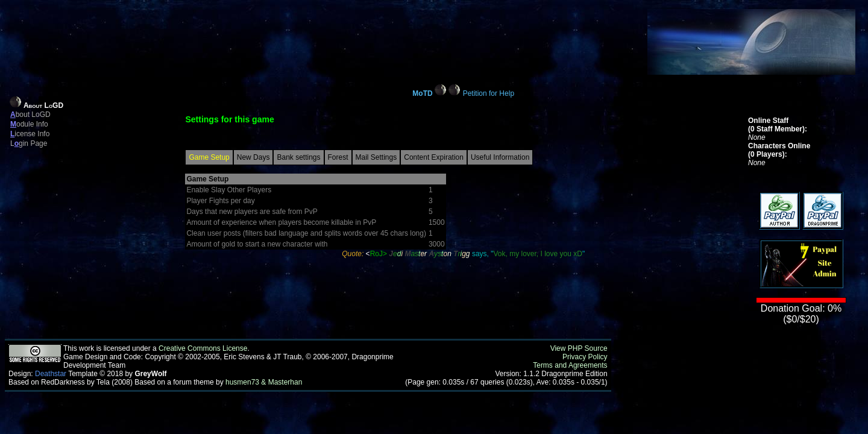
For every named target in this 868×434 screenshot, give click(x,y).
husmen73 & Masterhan (264, 382)
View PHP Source (579, 348)
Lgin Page (29, 143)
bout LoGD (30, 115)
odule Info (29, 124)
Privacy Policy (585, 357)
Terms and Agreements (570, 365)
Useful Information (500, 157)
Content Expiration (434, 157)
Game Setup (209, 157)
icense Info (30, 134)
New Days (253, 157)
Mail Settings (376, 157)
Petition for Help (489, 93)
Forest (338, 157)
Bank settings (298, 157)
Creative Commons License (203, 348)
